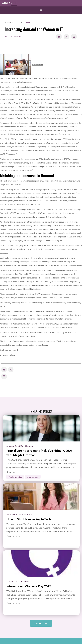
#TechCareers (33, 477)
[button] (41, 10)
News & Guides (11, 22)
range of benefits (51, 315)
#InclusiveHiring (15, 477)
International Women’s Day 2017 (29, 586)
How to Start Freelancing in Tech (29, 519)
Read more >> (13, 472)
